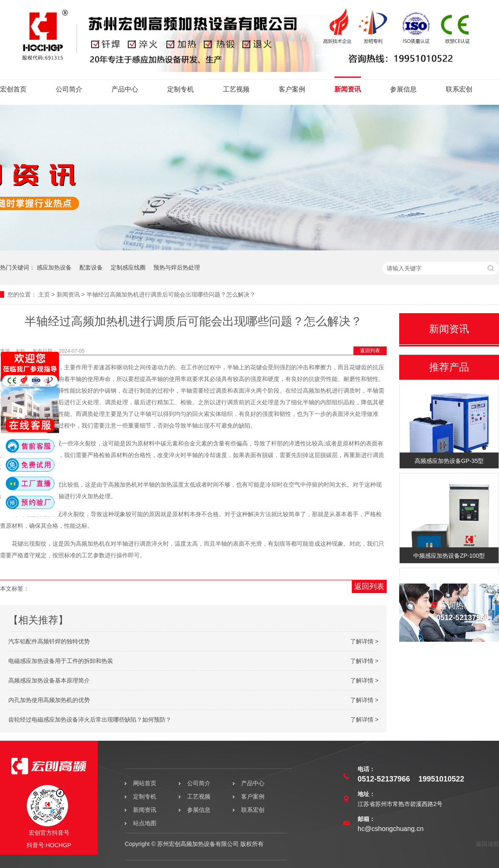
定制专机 (180, 89)
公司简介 (69, 89)
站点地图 (145, 823)
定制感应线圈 (128, 267)
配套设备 (91, 267)
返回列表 (370, 351)
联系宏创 (459, 89)
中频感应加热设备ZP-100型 (449, 556)
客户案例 (292, 89)
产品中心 (125, 89)
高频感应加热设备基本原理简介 (49, 680)
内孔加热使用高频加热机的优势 (49, 700)
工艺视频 (236, 89)
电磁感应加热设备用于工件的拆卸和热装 (61, 661)
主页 (44, 294)
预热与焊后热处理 (177, 267)
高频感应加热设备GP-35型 (449, 462)
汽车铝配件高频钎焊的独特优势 (49, 641)
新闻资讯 (348, 89)
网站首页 (145, 783)
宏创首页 (13, 89)
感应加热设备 (54, 267)
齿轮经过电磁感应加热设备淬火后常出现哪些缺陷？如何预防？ (90, 720)
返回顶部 (487, 844)
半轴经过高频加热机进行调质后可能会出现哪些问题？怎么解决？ (171, 294)
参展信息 (403, 89)
